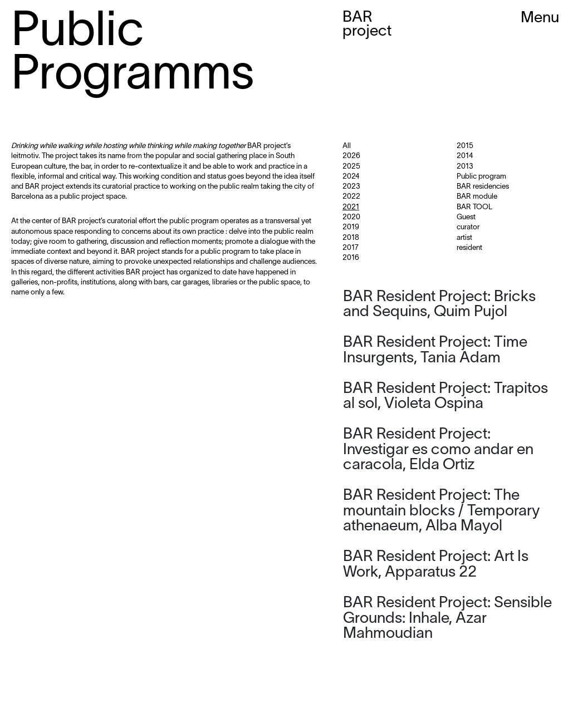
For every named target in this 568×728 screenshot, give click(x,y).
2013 (465, 167)
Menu (540, 18)
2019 (351, 228)
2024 (351, 177)
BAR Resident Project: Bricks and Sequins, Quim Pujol (439, 305)
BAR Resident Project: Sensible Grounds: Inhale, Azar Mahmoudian (447, 619)
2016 (351, 258)
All (347, 146)
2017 (351, 248)
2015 (465, 146)
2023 (351, 187)
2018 (351, 238)
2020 (351, 218)
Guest (466, 218)
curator (468, 228)
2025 (351, 167)
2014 (465, 156)
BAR (367, 25)
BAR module (477, 197)
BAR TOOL (474, 208)
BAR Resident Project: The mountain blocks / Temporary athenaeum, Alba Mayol (441, 511)
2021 (351, 208)
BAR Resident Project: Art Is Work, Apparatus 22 (436, 565)
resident (469, 248)
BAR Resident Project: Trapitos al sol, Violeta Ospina (445, 397)
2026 (351, 156)
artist (464, 238)
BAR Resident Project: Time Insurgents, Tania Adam (435, 351)
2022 (351, 197)
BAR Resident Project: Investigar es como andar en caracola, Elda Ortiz (438, 450)
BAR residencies (483, 187)
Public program (481, 177)
